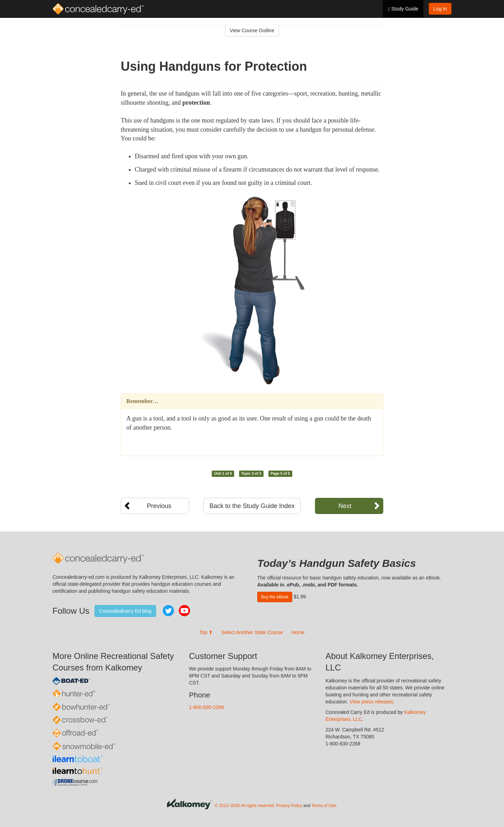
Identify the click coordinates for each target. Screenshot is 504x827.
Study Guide (403, 9)
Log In (440, 9)
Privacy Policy (289, 806)
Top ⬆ (206, 632)
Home (298, 632)
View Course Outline (252, 30)
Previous (159, 506)
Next (345, 506)
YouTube (184, 611)
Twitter (168, 611)
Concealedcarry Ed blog (125, 611)
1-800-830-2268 (206, 707)
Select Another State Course (252, 632)
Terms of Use (324, 806)
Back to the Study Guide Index (252, 506)
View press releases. (372, 702)
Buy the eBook (275, 597)
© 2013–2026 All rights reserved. (245, 806)
